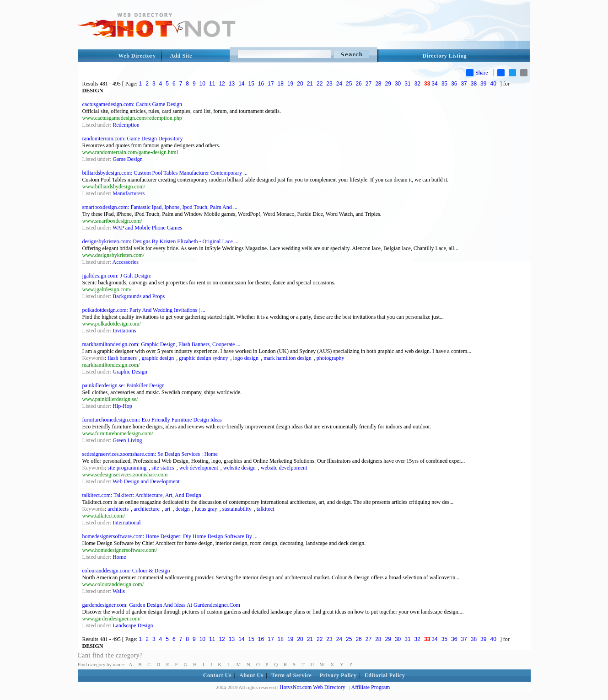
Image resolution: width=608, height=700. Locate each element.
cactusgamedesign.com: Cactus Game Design (132, 104)
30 (398, 84)
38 (474, 84)
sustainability (237, 509)
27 (369, 84)
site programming (127, 468)
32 (417, 84)
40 (493, 84)
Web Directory (137, 56)
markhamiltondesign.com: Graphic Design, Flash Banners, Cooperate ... (161, 344)
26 (358, 84)
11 (212, 84)
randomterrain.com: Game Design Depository (133, 139)
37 (464, 84)
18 (281, 84)
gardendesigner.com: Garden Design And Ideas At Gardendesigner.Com (161, 605)
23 (329, 84)
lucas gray (206, 509)
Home (119, 557)
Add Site (181, 56)
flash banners (122, 358)
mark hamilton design (288, 358)
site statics (163, 468)
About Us (251, 675)
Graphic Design (130, 372)
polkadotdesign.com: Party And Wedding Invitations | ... (144, 310)
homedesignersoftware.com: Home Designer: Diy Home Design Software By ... (170, 536)
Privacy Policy (338, 675)
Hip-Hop (122, 406)
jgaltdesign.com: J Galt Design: (117, 276)
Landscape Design (133, 625)
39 (483, 84)
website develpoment (284, 468)
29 (388, 84)
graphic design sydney (203, 358)
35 (444, 84)
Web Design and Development (146, 481)
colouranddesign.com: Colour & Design (126, 571)
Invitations (124, 331)
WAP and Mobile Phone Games (147, 228)
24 (339, 84)
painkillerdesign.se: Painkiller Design (124, 385)
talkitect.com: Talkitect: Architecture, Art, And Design (142, 495)
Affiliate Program (371, 687)
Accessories (126, 262)
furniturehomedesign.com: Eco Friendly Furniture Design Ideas (152, 420)
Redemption (126, 125)
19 (290, 84)
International (126, 523)
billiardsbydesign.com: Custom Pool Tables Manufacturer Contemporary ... (165, 173)
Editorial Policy (385, 675)
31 (407, 84)
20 (300, 84)
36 (454, 84)
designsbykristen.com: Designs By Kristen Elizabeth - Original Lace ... (160, 241)
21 (310, 84)
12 (222, 84)
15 (251, 84)
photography (331, 358)
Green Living (127, 440)
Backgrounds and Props (139, 296)
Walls (119, 591)
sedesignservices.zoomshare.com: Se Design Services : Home (150, 454)
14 (241, 84)
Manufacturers (129, 193)
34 (434, 84)
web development (199, 468)
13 (232, 84)
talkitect (266, 509)
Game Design (128, 159)
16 (261, 84)
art (168, 509)
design (182, 509)
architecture (147, 509)
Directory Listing (445, 56)
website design (239, 468)
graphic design (158, 358)
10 (202, 84)
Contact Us (217, 675)
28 (378, 84)
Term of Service (291, 675)
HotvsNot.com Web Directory (312, 687)
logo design (246, 358)
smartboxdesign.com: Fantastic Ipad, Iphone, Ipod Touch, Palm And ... (160, 207)
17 (271, 84)
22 (320, 84)
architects (118, 509)
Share (477, 73)
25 (349, 84)
